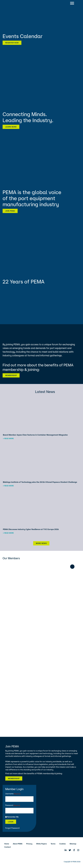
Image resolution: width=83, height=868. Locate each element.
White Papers (41, 844)
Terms (53, 844)
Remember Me (13, 817)
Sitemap (73, 844)
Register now (12, 43)
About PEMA (18, 844)
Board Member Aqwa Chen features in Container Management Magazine (35, 435)
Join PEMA (10, 211)
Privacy (29, 844)
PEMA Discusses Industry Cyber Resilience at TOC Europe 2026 (31, 529)
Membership (11, 375)
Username (13, 794)
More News (41, 543)
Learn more (11, 127)
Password (13, 805)
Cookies (63, 844)
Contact (8, 847)
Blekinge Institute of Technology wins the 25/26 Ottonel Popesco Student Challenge (40, 482)
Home (7, 844)
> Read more (8, 438)
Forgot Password (12, 828)
